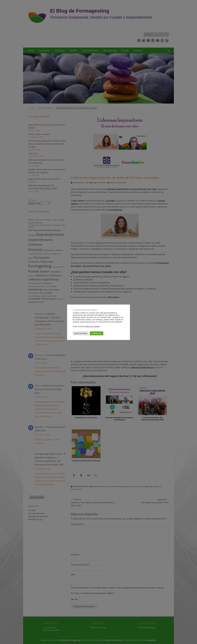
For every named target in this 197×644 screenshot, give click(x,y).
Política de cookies (92, 326)
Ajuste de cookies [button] (81, 333)
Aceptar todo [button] (97, 333)
